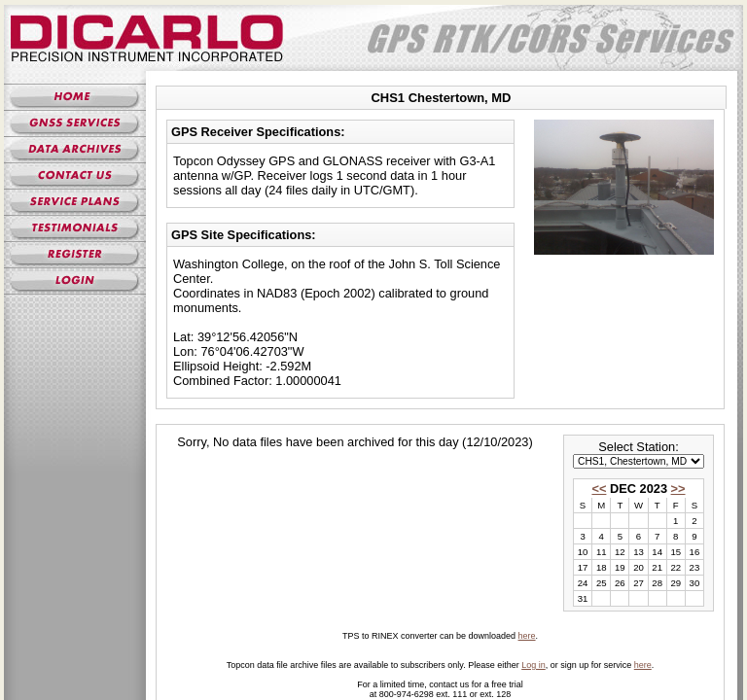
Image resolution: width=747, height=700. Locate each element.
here (527, 636)
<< (599, 489)
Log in (534, 665)
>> (678, 489)
